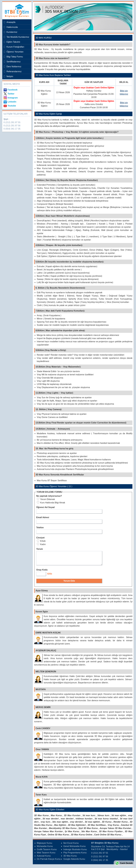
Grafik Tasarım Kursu (47, 852)
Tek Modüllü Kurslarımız (18, 37)
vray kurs (45, 824)
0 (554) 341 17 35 (12, 129)
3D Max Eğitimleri (77, 827)
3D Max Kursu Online (82, 837)
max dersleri (67, 821)
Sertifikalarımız (14, 62)
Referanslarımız (14, 71)
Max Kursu (56, 818)
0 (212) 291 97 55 (12, 122)
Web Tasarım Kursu (46, 855)
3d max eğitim (119, 818)
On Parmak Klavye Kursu (49, 861)
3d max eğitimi (92, 824)
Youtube (12, 106)
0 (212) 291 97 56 (12, 126)
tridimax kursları (84, 821)
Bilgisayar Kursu (44, 845)
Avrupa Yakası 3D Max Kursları (115, 831)
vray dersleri (76, 824)
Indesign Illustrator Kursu (75, 852)
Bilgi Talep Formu (15, 57)
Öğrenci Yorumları (15, 52)
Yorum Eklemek (46, 499)
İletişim (10, 76)
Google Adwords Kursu (74, 861)
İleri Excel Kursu (71, 845)
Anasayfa (11, 22)
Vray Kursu (113, 827)
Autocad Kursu (44, 858)
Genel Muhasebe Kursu (75, 849)
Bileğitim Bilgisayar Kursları (16, 11)
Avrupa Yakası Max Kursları (48, 834)
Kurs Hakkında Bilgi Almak (51, 503)
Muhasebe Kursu (45, 849)
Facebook (13, 90)
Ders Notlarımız (14, 67)
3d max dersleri (51, 821)
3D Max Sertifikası (97, 827)
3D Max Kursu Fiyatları (111, 834)
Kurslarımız (12, 32)
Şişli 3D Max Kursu (88, 831)
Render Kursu (121, 824)
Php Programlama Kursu (75, 855)
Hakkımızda (12, 27)
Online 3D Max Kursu (58, 837)
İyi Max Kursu (72, 834)
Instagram (13, 98)
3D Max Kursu (41, 818)
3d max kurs (89, 818)
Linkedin (12, 102)
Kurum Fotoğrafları (15, 47)
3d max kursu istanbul (106, 821)
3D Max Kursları (72, 818)
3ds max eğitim (60, 824)
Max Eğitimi (60, 827)
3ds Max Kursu (89, 834)
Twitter (11, 94)
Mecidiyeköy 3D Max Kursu (63, 831)
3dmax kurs (103, 818)
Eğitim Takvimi (13, 42)
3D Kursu (107, 824)
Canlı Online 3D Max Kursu (108, 837)
